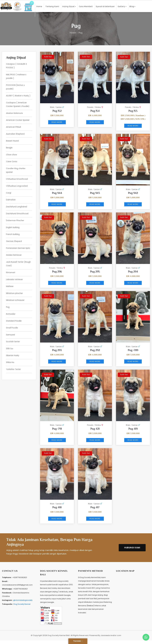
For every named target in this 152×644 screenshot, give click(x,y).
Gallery (121, 6)
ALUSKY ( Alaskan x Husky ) (18, 95)
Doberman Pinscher (15, 217)
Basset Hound (13, 139)
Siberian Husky (13, 349)
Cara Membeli (86, 6)
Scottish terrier (13, 336)
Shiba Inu (10, 356)
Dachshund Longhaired (17, 204)
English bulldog (13, 224)
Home (39, 6)
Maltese (10, 282)
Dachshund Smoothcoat (18, 210)
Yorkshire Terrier (14, 363)
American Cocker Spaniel (18, 119)
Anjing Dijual (68, 6)
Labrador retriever (14, 275)
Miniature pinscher (15, 288)
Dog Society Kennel (22, 604)
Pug (8, 302)
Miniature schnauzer (16, 295)
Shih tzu (10, 343)
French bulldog (13, 231)
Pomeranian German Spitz (19, 244)
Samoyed (11, 329)
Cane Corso (12, 159)
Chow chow (12, 153)
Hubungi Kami (132, 548)
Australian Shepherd (16, 132)
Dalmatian (11, 197)
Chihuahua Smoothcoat (18, 176)
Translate (77, 641)
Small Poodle (12, 322)
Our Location (43, 13)
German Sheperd (14, 237)
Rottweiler (11, 309)
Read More (57, 122)
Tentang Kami (52, 6)
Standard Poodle (14, 315)
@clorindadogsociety (23, 600)
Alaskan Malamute (15, 112)
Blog (132, 6)
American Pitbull (14, 125)
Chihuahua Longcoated (17, 183)
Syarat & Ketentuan (105, 6)
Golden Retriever (14, 251)
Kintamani (11, 268)
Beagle (9, 146)
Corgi (9, 190)
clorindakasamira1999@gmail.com (17, 585)
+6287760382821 (20, 577)
